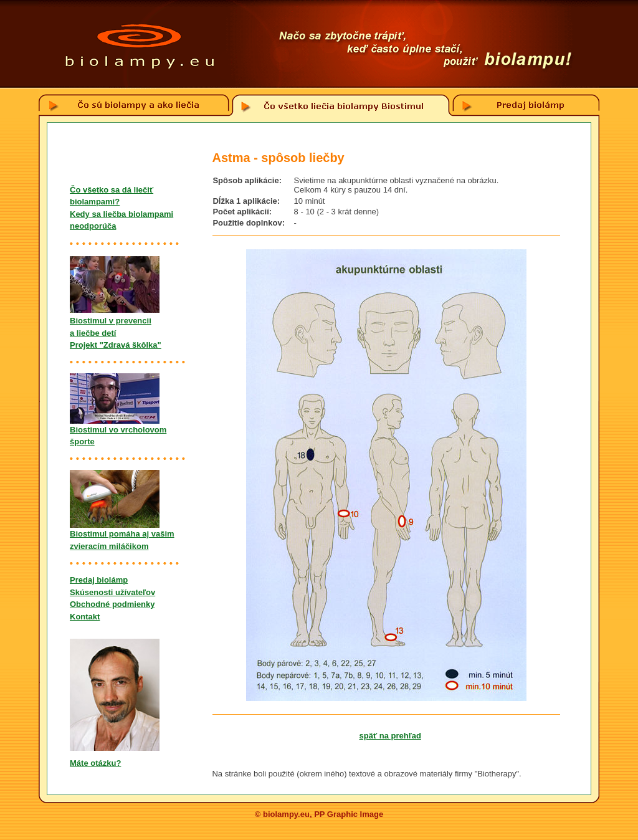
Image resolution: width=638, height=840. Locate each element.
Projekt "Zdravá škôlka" (116, 345)
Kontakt (85, 617)
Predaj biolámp (99, 580)
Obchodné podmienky (112, 604)
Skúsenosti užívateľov (112, 592)
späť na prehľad (390, 736)
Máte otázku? (95, 763)
